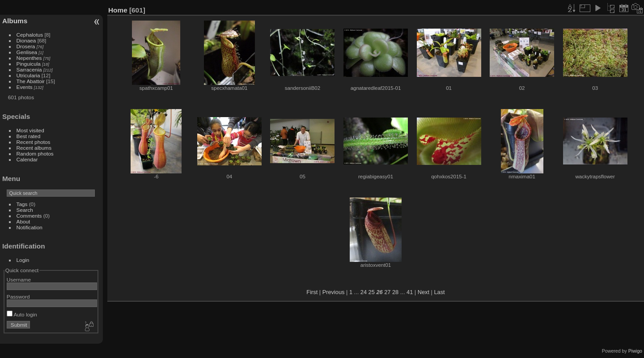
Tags (22, 204)
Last (439, 292)
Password (18, 297)
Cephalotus (30, 35)
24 (364, 292)
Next (424, 292)
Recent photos (34, 142)
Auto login (22, 314)
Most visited (30, 130)
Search (25, 210)
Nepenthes (29, 58)
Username (19, 280)
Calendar (27, 159)
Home (118, 10)
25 (372, 292)
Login (23, 260)
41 (410, 292)
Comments (29, 216)
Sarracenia (29, 69)
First (312, 292)
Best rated (29, 136)
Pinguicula (29, 64)
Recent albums (34, 148)
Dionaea (26, 40)
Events (25, 87)
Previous (334, 292)
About (23, 221)
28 (395, 292)
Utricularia (28, 75)
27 (387, 292)
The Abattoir (31, 81)
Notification (30, 227)
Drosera (26, 46)
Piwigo (635, 351)
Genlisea (27, 52)
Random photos (35, 154)
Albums (15, 21)
